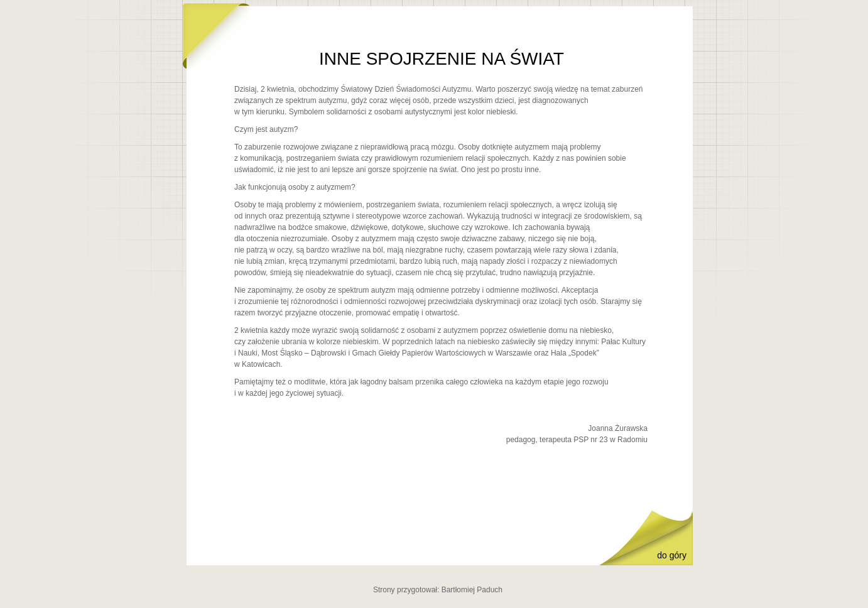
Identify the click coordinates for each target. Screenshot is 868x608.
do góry (672, 555)
